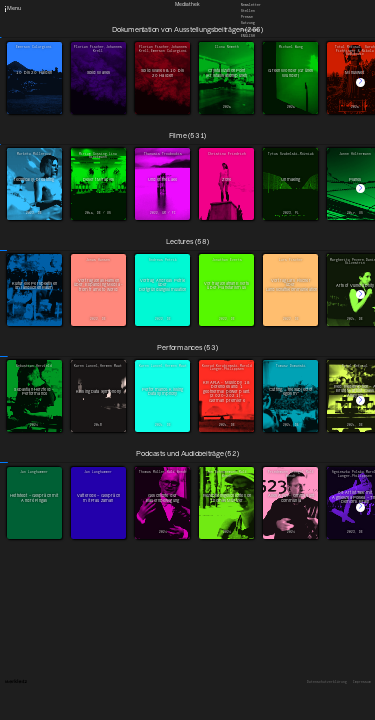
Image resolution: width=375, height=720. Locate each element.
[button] (360, 82)
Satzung (248, 23)
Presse (247, 17)
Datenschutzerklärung (327, 682)
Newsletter (251, 4)
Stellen (248, 11)
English (248, 35)
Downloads (250, 29)
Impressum (362, 682)
